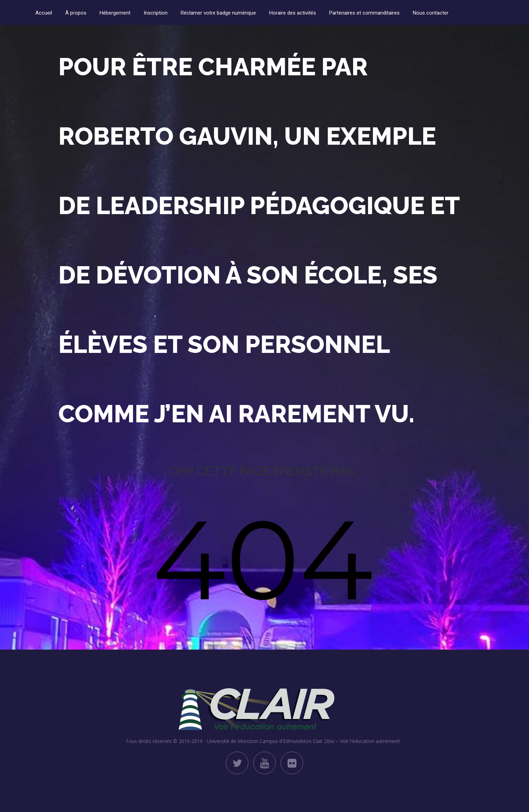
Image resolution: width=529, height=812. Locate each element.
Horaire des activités (293, 13)
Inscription (156, 13)
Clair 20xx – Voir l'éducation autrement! (357, 741)
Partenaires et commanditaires (364, 13)
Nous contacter (431, 13)
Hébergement (115, 13)
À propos (76, 13)
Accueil (44, 13)
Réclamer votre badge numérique (218, 13)
